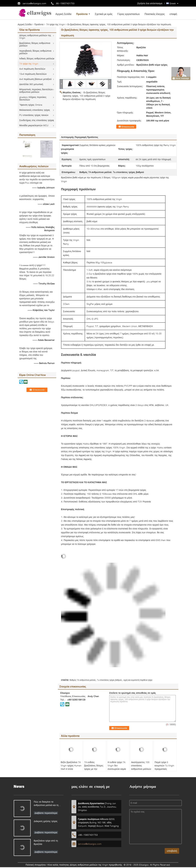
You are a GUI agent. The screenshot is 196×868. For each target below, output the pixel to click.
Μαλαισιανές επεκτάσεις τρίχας (35, 110)
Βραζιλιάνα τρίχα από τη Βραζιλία (46, 842)
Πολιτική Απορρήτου (36, 865)
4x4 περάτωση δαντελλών (32, 69)
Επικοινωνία (128, 127)
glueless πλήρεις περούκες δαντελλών (33, 98)
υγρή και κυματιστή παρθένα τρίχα (138, 680)
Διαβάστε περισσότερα (46, 813)
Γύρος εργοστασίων (129, 14)
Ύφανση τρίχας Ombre (31, 105)
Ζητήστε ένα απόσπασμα (150, 3)
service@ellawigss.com (34, 3)
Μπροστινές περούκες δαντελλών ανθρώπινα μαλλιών (36, 91)
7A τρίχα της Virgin (56, 24)
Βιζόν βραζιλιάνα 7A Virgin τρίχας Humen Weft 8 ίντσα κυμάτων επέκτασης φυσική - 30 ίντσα (71, 769)
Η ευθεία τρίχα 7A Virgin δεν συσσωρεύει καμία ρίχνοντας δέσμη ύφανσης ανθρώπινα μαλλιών (118, 771)
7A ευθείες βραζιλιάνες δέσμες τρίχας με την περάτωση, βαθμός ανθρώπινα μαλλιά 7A (94, 771)
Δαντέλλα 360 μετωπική (31, 84)
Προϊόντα (82, 14)
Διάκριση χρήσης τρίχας (46, 821)
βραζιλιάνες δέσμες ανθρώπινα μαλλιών (35, 44)
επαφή (173, 14)
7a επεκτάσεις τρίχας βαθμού (109, 680)
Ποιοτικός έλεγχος (155, 14)
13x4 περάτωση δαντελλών (33, 74)
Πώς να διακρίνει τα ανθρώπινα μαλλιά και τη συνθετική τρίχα (46, 804)
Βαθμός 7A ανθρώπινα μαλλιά (82, 680)
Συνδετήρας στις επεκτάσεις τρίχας (37, 120)
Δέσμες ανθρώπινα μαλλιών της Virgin (35, 37)
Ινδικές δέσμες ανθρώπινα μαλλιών (37, 58)
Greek (173, 3)
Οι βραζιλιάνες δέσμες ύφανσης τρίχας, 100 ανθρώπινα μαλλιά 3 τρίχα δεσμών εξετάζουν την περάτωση (86, 96)
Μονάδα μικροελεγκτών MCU (34, 125)
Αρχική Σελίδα (63, 14)
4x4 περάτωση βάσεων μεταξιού (35, 79)
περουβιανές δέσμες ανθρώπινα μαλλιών (35, 52)
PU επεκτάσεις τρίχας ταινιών (34, 115)
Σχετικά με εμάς (104, 14)
